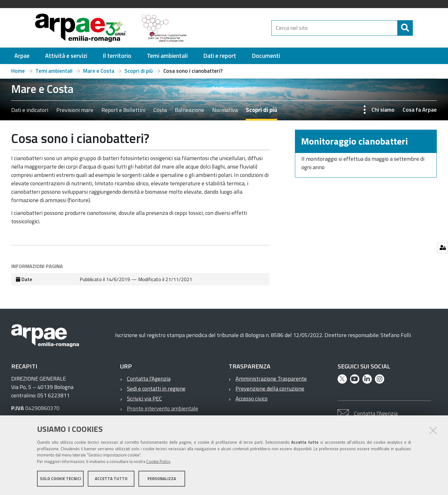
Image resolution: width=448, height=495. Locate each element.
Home (18, 71)
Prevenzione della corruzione (270, 389)
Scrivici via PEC (145, 398)
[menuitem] (22, 56)
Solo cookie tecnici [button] (61, 479)
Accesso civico (252, 398)
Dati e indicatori (30, 110)
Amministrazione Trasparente (271, 379)
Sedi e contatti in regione (156, 389)
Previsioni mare (75, 110)
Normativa (225, 110)
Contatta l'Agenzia (149, 379)
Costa (160, 110)
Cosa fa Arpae (420, 110)
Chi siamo (383, 110)
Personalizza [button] (162, 479)
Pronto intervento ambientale (163, 408)
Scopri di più (139, 71)
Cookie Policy (158, 462)
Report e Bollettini (123, 110)
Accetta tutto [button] (111, 479)
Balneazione (189, 110)
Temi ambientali (54, 71)
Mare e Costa (99, 71)
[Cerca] (418, 28)
